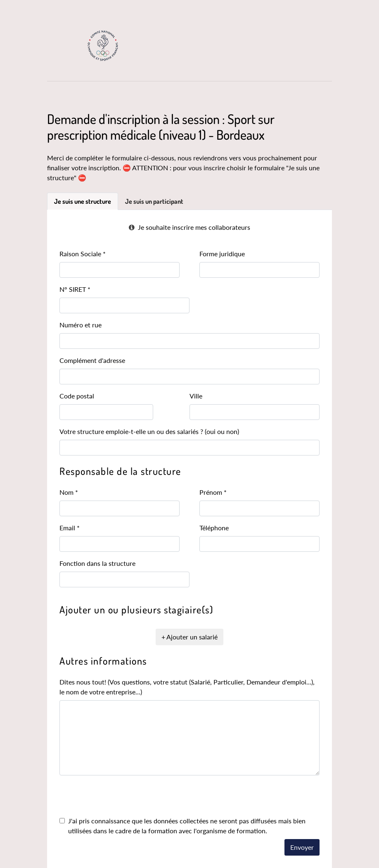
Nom (69, 492)
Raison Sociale (83, 254)
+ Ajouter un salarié (189, 637)
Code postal (77, 396)
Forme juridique (222, 254)
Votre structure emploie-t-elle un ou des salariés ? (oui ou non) (149, 431)
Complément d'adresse (92, 360)
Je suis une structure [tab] (83, 201)
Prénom (213, 492)
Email (70, 528)
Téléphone (214, 528)
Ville (196, 396)
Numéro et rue (81, 325)
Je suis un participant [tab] (154, 201)
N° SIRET (75, 289)
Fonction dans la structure (97, 563)
